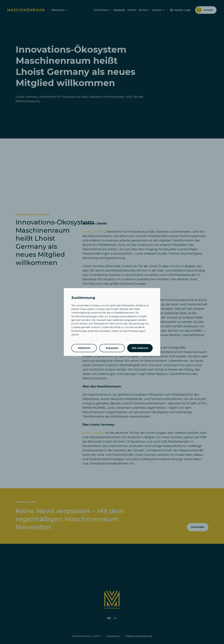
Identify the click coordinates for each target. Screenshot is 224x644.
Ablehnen (84, 348)
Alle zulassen (140, 348)
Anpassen (112, 348)
